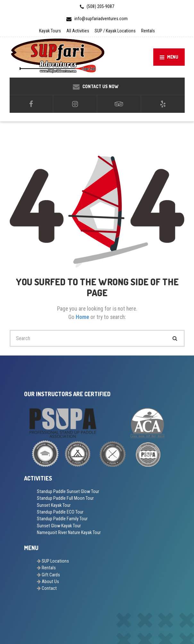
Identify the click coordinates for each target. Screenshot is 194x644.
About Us (50, 581)
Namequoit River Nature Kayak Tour (69, 532)
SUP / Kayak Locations (115, 31)
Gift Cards (51, 575)
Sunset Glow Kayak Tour (59, 526)
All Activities (78, 31)
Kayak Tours (50, 31)
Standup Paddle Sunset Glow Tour (68, 491)
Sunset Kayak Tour (54, 505)
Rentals (148, 31)
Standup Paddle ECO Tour (60, 512)
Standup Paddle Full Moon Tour (65, 498)
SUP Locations (55, 561)
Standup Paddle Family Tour (62, 519)
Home (83, 317)
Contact (49, 588)
